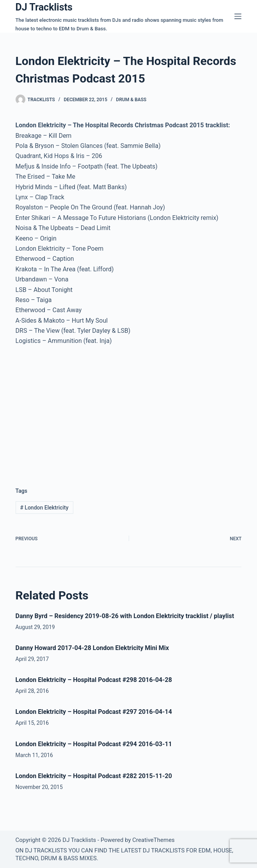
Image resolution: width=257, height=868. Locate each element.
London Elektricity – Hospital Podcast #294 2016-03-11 (94, 744)
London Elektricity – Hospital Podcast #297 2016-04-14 (94, 712)
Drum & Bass (131, 100)
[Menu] (238, 16)
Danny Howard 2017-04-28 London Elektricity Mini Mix (92, 648)
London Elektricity (44, 508)
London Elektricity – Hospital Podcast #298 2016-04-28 (94, 680)
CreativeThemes (153, 840)
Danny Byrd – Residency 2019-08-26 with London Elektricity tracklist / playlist (125, 616)
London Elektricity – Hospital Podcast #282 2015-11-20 (94, 776)
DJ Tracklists (44, 7)
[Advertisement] (81, 410)
